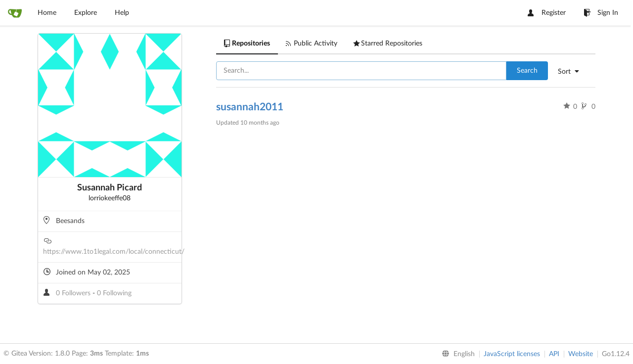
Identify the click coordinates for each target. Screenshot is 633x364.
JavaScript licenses (512, 354)
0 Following (114, 293)
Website (581, 354)
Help (122, 13)
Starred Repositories (388, 44)
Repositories (247, 44)
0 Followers (74, 293)
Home (47, 13)
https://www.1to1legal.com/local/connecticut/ (114, 252)
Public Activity (312, 44)
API (554, 354)
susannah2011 (250, 107)
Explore (86, 13)
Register (547, 13)
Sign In (601, 13)
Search (527, 71)
